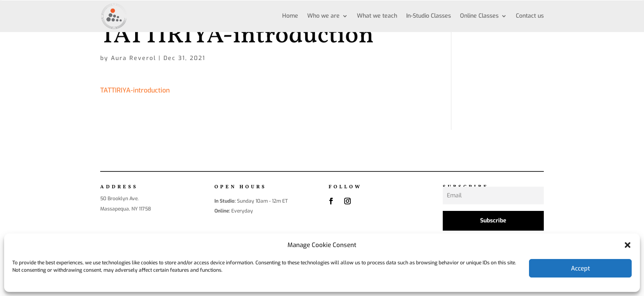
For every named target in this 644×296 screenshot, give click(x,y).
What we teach (377, 16)
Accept (581, 268)
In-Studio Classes (429, 16)
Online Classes (479, 16)
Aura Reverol (133, 58)
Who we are (323, 16)
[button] (628, 245)
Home (290, 16)
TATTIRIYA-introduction (135, 90)
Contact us (530, 16)
